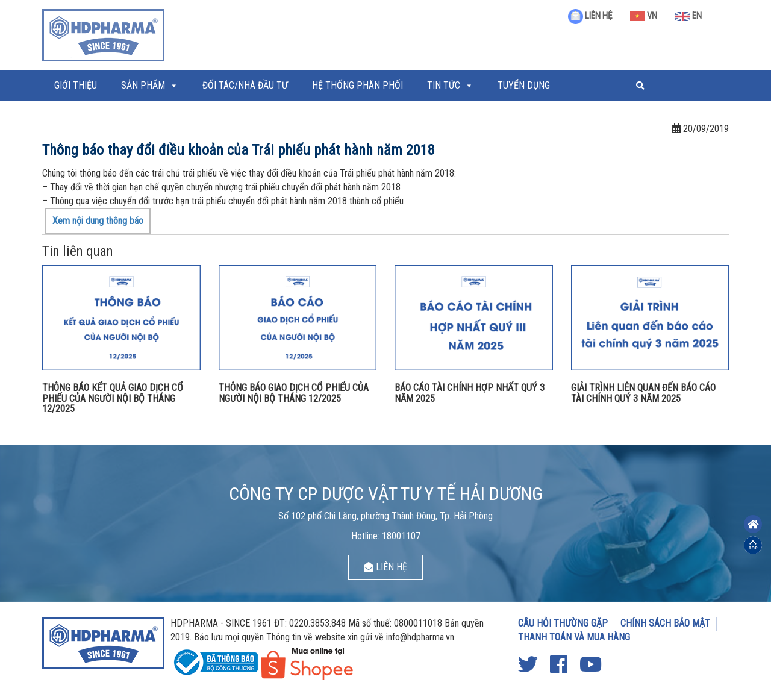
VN (644, 16)
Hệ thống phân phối (357, 85)
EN (688, 16)
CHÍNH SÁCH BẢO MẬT (665, 623)
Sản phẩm (143, 85)
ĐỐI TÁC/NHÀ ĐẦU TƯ (245, 85)
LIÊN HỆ (590, 16)
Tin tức (444, 85)
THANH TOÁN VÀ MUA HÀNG (574, 637)
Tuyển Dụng (524, 85)
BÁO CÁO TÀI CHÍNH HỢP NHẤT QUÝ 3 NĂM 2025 (470, 393)
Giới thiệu (76, 85)
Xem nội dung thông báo (98, 221)
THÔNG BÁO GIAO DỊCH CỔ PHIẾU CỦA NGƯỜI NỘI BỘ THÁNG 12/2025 (294, 393)
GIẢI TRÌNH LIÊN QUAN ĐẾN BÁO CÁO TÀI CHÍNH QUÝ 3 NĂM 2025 (643, 393)
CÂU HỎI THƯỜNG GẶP (563, 623)
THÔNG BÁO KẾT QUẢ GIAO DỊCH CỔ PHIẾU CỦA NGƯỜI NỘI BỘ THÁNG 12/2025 (113, 398)
